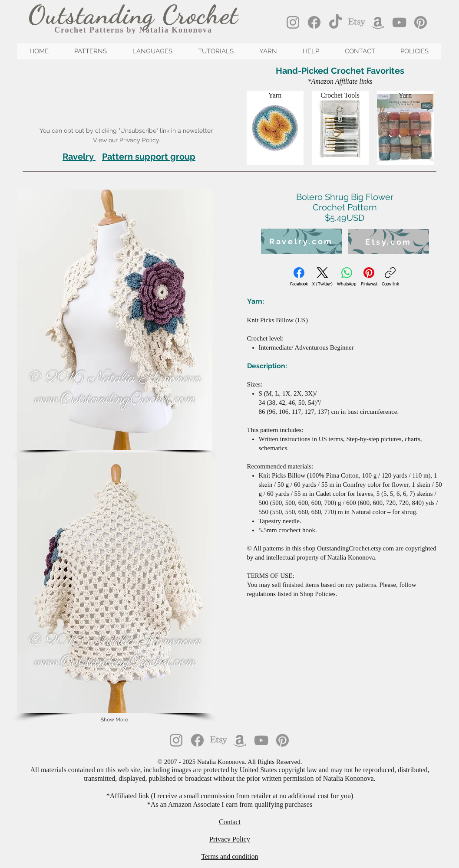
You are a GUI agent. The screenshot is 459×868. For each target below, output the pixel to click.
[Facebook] (314, 22)
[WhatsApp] (347, 277)
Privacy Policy (139, 140)
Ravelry (78, 157)
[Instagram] (293, 22)
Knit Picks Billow (271, 320)
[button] (115, 320)
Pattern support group (149, 157)
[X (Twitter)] (322, 277)
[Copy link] (390, 277)
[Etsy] (357, 22)
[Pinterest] (421, 22)
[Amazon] (378, 22)
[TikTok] (335, 22)
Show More (114, 720)
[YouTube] (399, 22)
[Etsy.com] (389, 242)
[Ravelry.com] (301, 241)
